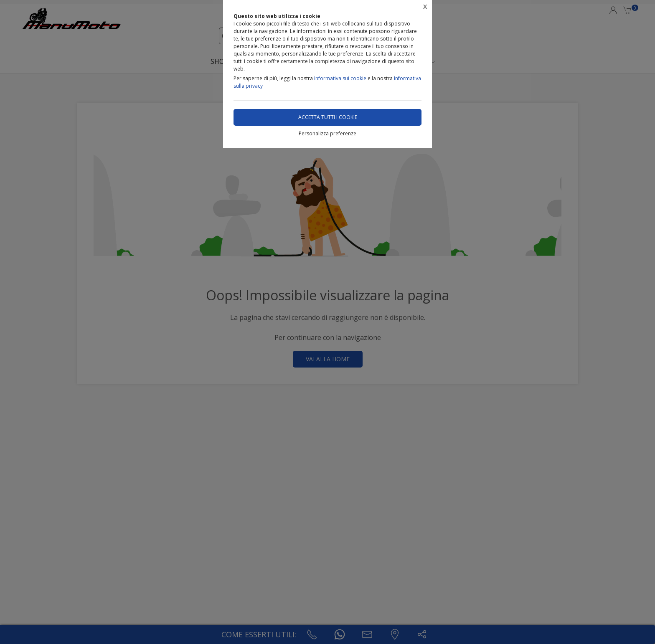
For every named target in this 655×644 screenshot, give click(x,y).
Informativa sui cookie (340, 78)
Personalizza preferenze (327, 133)
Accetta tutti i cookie (328, 117)
